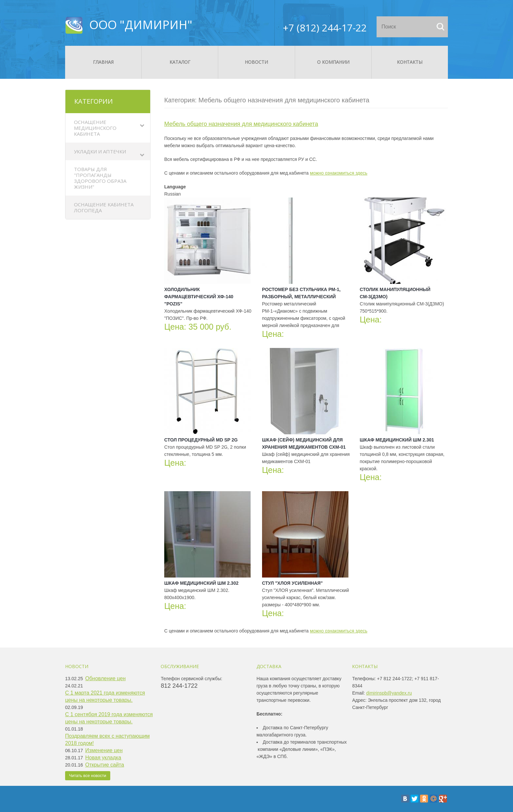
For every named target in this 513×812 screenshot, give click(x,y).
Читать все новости (88, 776)
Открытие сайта (105, 765)
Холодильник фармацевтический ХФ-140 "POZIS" (199, 297)
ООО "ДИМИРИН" (141, 25)
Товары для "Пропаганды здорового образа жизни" (100, 178)
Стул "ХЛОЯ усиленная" (292, 583)
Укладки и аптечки (100, 151)
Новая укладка (103, 758)
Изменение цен (104, 750)
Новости (256, 62)
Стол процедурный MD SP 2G (201, 440)
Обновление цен (106, 678)
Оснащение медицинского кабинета (95, 128)
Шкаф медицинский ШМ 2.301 (397, 440)
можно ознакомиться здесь (339, 173)
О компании (333, 62)
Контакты (410, 62)
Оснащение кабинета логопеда (104, 207)
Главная (103, 62)
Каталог (180, 62)
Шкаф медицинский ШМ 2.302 (201, 583)
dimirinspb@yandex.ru (389, 693)
